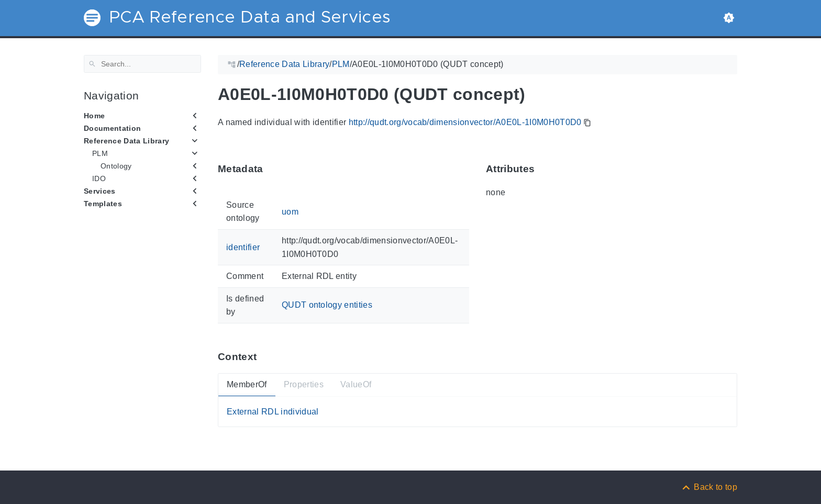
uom (290, 211)
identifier (243, 247)
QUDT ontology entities (327, 305)
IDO (99, 178)
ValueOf (356, 384)
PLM (100, 153)
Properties (304, 384)
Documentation (112, 128)
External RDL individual (273, 411)
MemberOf (247, 384)
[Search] (142, 64)
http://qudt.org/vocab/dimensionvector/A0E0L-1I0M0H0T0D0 (465, 122)
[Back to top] (709, 487)
